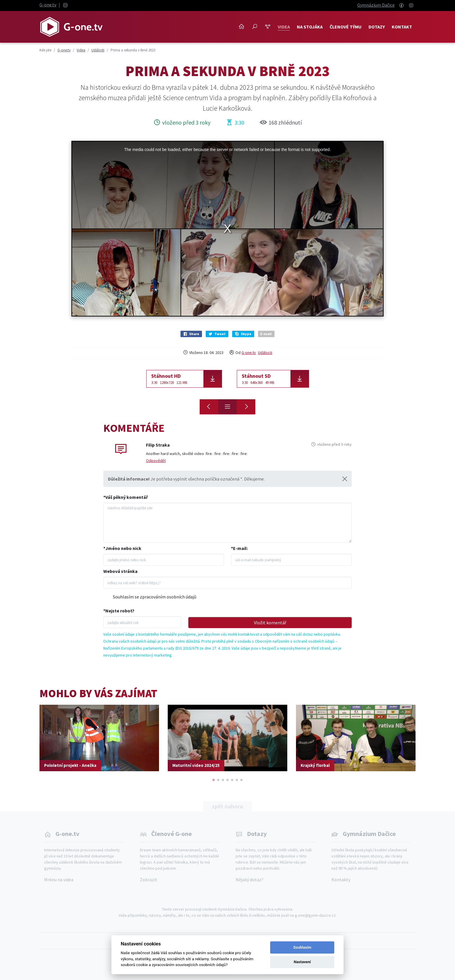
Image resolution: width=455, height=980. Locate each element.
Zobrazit (149, 880)
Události (265, 353)
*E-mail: (239, 548)
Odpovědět (156, 461)
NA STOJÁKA (310, 27)
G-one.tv (48, 5)
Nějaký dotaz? (250, 880)
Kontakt (402, 27)
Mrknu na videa (59, 880)
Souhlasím (302, 947)
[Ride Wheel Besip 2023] (209, 407)
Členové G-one (171, 834)
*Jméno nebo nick (122, 548)
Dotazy (377, 27)
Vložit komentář (270, 623)
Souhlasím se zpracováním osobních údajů (155, 597)
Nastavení (302, 962)
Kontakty (341, 880)
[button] (214, 780)
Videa (284, 27)
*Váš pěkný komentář (126, 497)
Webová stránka (120, 571)
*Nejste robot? (119, 611)
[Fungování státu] (246, 407)
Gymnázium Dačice (376, 5)
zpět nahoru (228, 806)
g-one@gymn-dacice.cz (315, 915)
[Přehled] (228, 407)
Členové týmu (346, 27)
